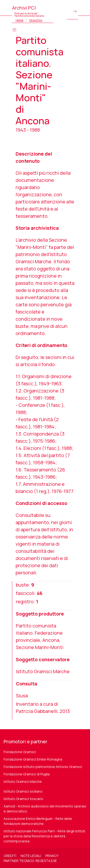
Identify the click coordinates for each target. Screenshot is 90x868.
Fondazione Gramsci (20, 752)
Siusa (22, 696)
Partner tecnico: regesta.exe (30, 861)
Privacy (52, 856)
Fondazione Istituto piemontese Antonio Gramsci (43, 767)
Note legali (31, 856)
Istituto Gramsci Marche (23, 781)
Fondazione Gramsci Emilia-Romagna (33, 759)
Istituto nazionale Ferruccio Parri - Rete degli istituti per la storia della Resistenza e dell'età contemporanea (44, 836)
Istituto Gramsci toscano (23, 799)
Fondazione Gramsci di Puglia (27, 774)
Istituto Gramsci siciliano (23, 791)
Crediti (10, 856)
